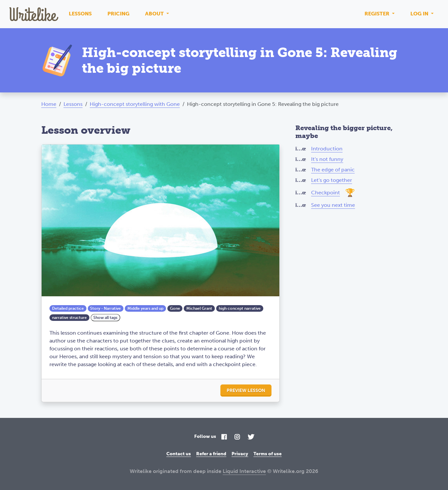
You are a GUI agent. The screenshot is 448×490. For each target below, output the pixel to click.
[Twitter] (251, 437)
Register (378, 14)
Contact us (179, 454)
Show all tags (105, 318)
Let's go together (332, 180)
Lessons (80, 14)
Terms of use (268, 454)
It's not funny (327, 159)
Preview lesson (246, 391)
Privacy (240, 454)
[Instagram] (237, 437)
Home (49, 104)
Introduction (327, 149)
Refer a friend (211, 454)
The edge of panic (333, 170)
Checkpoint (326, 193)
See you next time (333, 205)
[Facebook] (224, 437)
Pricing (118, 14)
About (155, 14)
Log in (420, 14)
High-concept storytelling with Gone (135, 104)
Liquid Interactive (244, 471)
